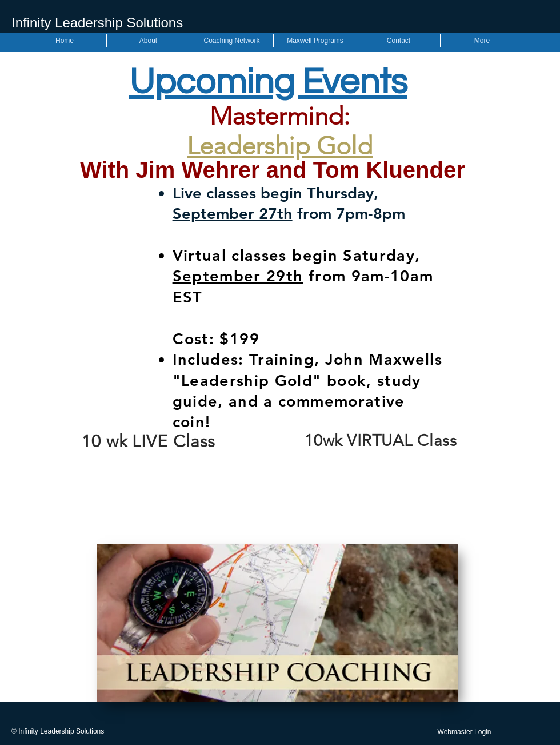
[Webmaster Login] (464, 732)
